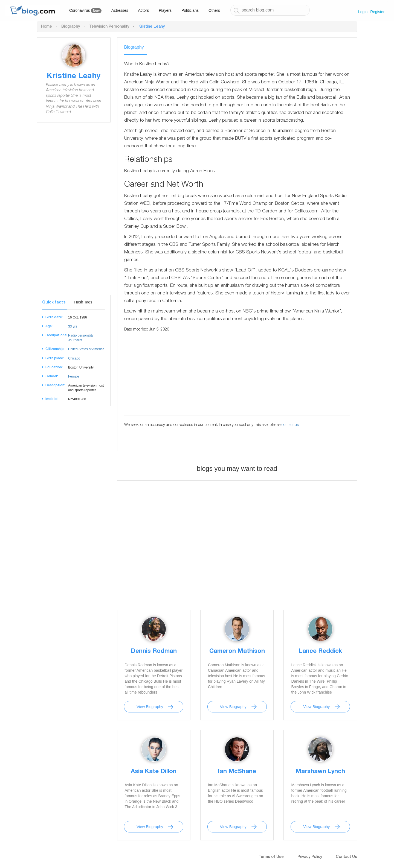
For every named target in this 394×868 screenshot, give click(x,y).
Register (377, 12)
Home (47, 27)
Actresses (120, 10)
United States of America (86, 349)
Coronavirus (85, 11)
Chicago (74, 358)
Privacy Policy (310, 857)
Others (214, 10)
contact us (290, 425)
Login (363, 12)
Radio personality (81, 335)
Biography (71, 27)
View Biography (150, 707)
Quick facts (54, 303)
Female (74, 376)
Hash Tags (83, 302)
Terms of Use (271, 857)
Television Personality (109, 27)
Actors (144, 10)
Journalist (75, 340)
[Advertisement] (74, 213)
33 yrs (73, 326)
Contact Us (346, 857)
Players (165, 10)
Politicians (190, 10)
